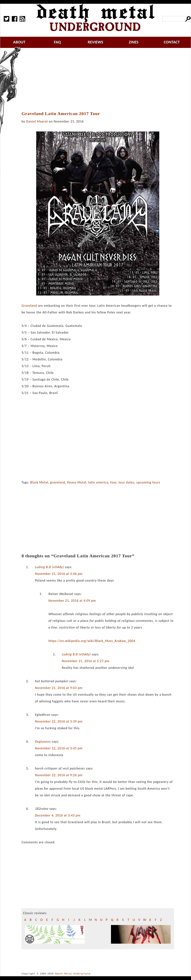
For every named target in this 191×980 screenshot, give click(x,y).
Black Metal (39, 482)
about (19, 42)
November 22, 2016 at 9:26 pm (59, 775)
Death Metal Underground (73, 974)
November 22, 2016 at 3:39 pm (59, 721)
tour (113, 482)
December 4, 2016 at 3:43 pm (58, 815)
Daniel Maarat (37, 121)
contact (172, 42)
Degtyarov (43, 742)
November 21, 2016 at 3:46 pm (59, 574)
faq (57, 42)
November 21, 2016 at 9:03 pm (59, 688)
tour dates (126, 482)
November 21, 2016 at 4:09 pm (72, 601)
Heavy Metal (77, 482)
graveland (58, 482)
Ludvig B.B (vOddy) (49, 567)
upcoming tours (148, 482)
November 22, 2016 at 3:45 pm (59, 748)
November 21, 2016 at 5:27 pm (86, 661)
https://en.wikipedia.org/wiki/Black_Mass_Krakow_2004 (92, 641)
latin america (98, 482)
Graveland (29, 306)
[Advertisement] (100, 80)
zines (134, 42)
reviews (96, 42)
